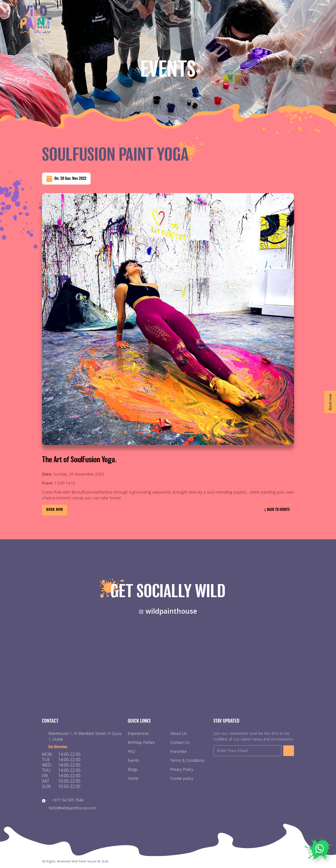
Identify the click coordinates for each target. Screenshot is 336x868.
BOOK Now (55, 510)
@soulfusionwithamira (92, 492)
